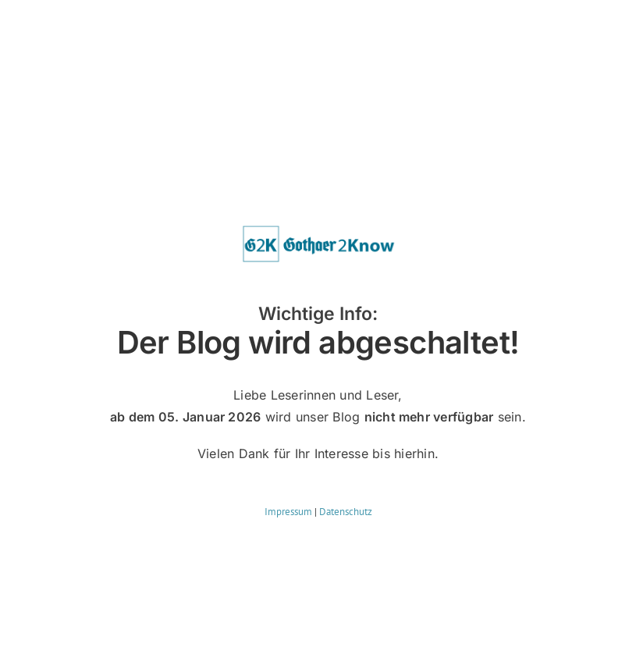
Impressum (288, 512)
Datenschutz (346, 512)
